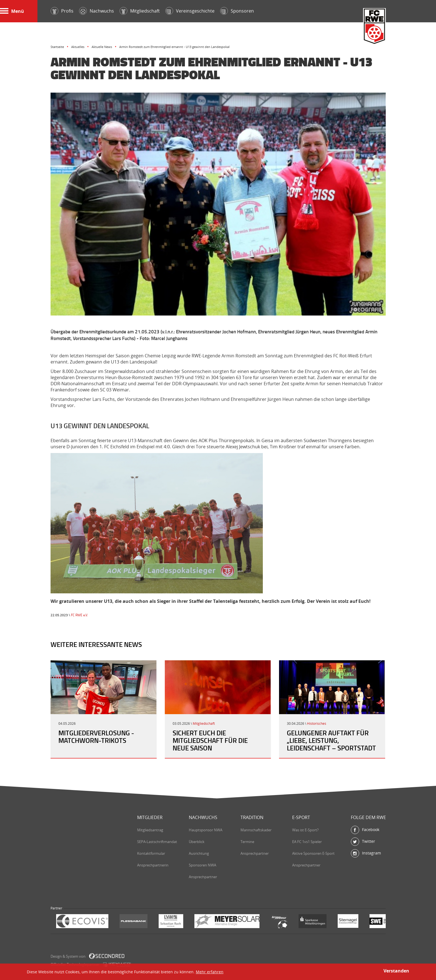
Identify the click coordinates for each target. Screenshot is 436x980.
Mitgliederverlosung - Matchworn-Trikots (96, 737)
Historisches (317, 723)
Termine (247, 842)
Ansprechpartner (203, 877)
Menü (12, 11)
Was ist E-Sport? (305, 830)
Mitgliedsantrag (150, 830)
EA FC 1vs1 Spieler (307, 842)
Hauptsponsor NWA (206, 830)
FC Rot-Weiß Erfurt (375, 27)
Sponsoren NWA (202, 865)
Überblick (197, 842)
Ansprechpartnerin (153, 865)
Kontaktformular (151, 853)
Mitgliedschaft (204, 723)
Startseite (57, 47)
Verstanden (396, 971)
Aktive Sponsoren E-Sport (313, 853)
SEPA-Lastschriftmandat (157, 842)
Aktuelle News (102, 47)
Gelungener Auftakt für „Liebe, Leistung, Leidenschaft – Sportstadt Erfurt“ (331, 744)
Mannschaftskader (256, 830)
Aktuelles (78, 47)
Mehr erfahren (210, 972)
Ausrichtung (199, 853)
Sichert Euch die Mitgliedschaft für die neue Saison (210, 740)
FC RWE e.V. (79, 615)
